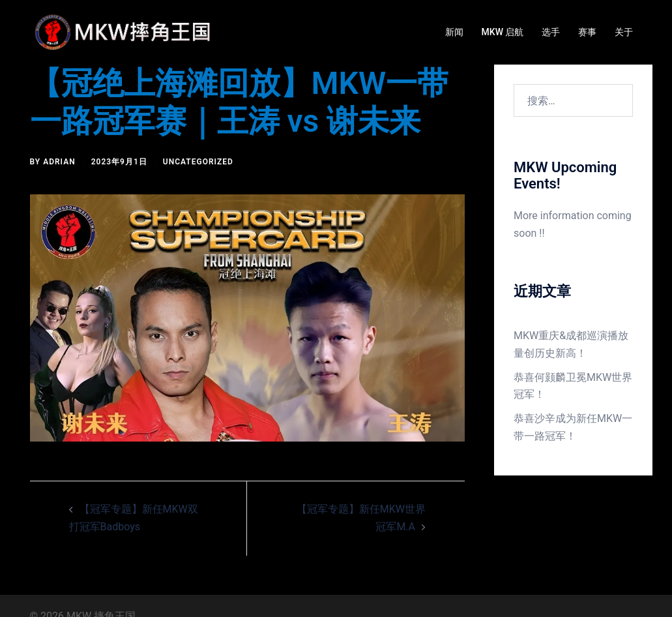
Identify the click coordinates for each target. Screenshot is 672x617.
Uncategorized (198, 162)
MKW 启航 (503, 32)
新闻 (454, 32)
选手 (551, 32)
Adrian (59, 162)
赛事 (587, 32)
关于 (624, 32)
